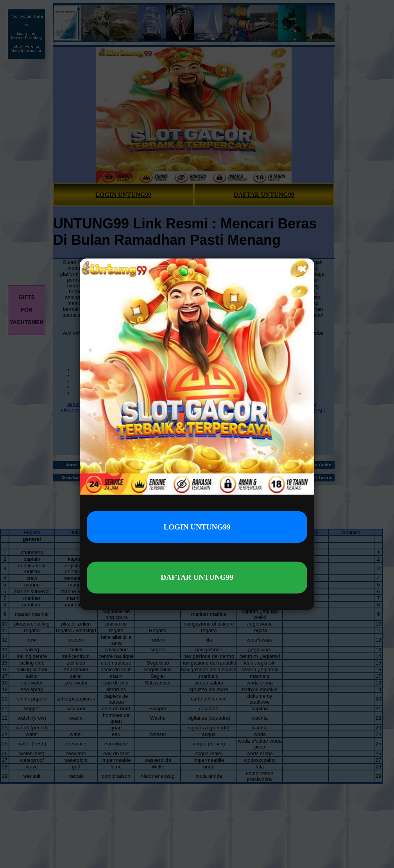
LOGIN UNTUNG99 (197, 526)
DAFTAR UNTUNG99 (197, 577)
